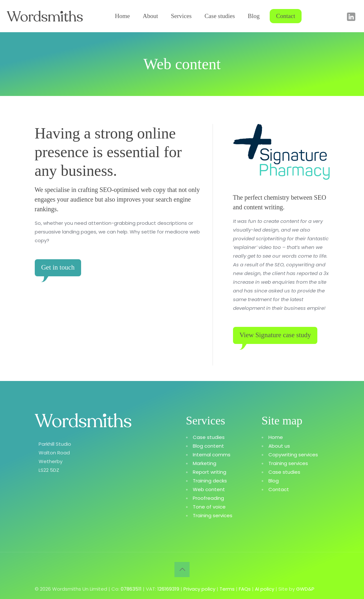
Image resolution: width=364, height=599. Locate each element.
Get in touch (59, 267)
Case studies (209, 437)
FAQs (245, 588)
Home (276, 437)
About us (279, 445)
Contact (279, 489)
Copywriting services (293, 454)
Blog (274, 480)
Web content (209, 489)
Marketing (205, 463)
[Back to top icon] (182, 569)
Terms (227, 588)
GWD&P (305, 588)
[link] (281, 152)
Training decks (210, 480)
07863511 (131, 588)
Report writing (210, 471)
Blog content (208, 445)
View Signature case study (276, 335)
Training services (213, 515)
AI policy (265, 588)
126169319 (168, 588)
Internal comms (212, 454)
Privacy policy (199, 588)
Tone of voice (209, 506)
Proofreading (208, 497)
